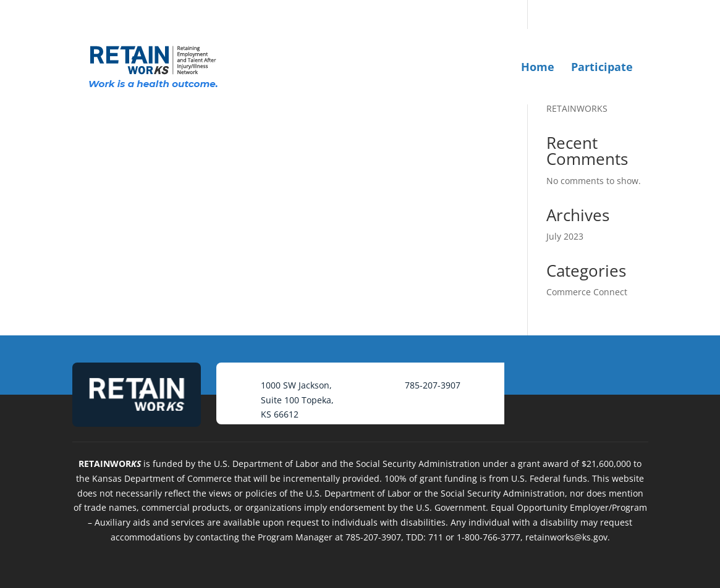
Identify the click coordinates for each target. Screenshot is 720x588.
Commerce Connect (587, 292)
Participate (602, 67)
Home (538, 67)
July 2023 (565, 236)
